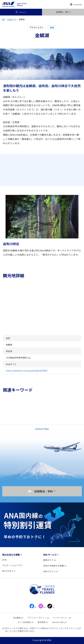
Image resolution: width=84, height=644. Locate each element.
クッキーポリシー (62, 618)
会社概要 (18, 618)
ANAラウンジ (51, 571)
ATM (4, 560)
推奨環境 (43, 622)
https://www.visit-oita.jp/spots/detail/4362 (27, 371)
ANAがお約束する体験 (55, 566)
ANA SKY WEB (59, 622)
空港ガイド (50, 560)
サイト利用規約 (26, 622)
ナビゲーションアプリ (12, 565)
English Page (42, 429)
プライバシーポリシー (38, 618)
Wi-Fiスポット (9, 571)
